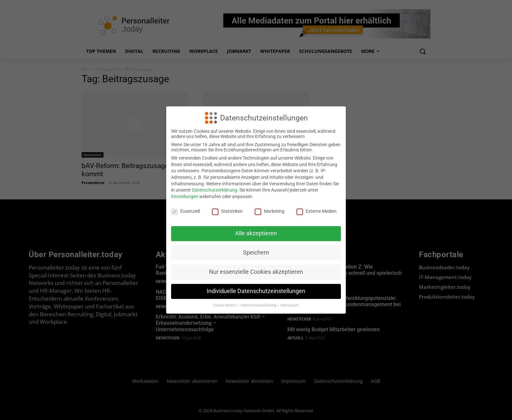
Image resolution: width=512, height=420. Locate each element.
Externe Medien (317, 211)
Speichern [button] (256, 253)
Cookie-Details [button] (225, 305)
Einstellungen (185, 196)
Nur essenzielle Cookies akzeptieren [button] (256, 272)
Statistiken (227, 211)
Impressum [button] (290, 305)
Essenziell (185, 211)
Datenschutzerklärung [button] (259, 305)
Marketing (270, 211)
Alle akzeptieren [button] (256, 233)
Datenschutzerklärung (215, 190)
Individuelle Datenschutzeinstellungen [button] (256, 291)
